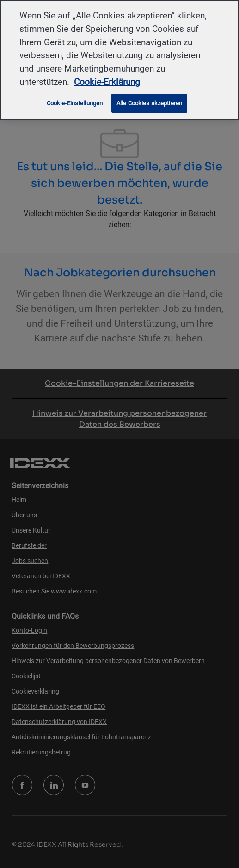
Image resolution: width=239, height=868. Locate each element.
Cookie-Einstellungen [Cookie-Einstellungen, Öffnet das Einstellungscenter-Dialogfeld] (75, 103)
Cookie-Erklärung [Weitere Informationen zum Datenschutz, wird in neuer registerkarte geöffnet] (107, 82)
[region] (119, 60)
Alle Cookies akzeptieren (149, 103)
